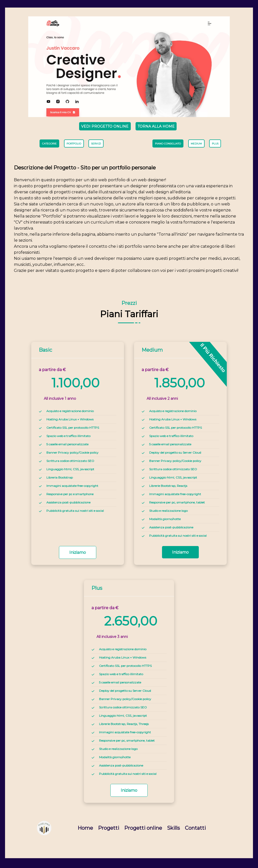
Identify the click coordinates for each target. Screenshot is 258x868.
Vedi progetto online (104, 126)
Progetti (109, 830)
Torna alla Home (157, 126)
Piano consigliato (167, 145)
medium (197, 145)
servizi (96, 145)
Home (85, 830)
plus (216, 145)
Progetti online (143, 830)
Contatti (195, 830)
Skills (173, 830)
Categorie (49, 145)
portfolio (74, 145)
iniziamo (78, 555)
